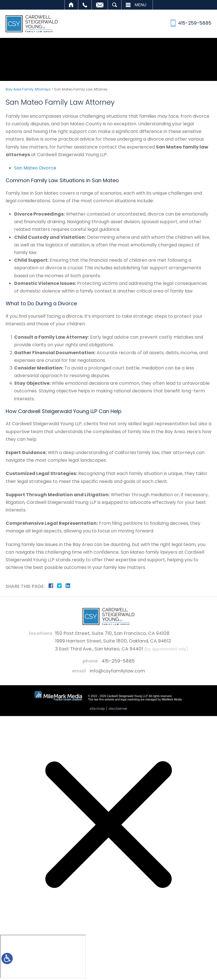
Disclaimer (118, 709)
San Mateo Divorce (35, 168)
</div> (43, 957)
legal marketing (130, 699)
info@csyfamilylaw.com (117, 671)
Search (115, 5)
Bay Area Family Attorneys (28, 89)
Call (85, 5)
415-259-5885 (118, 661)
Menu (141, 5)
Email (100, 5)
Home (71, 5)
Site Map (97, 709)
